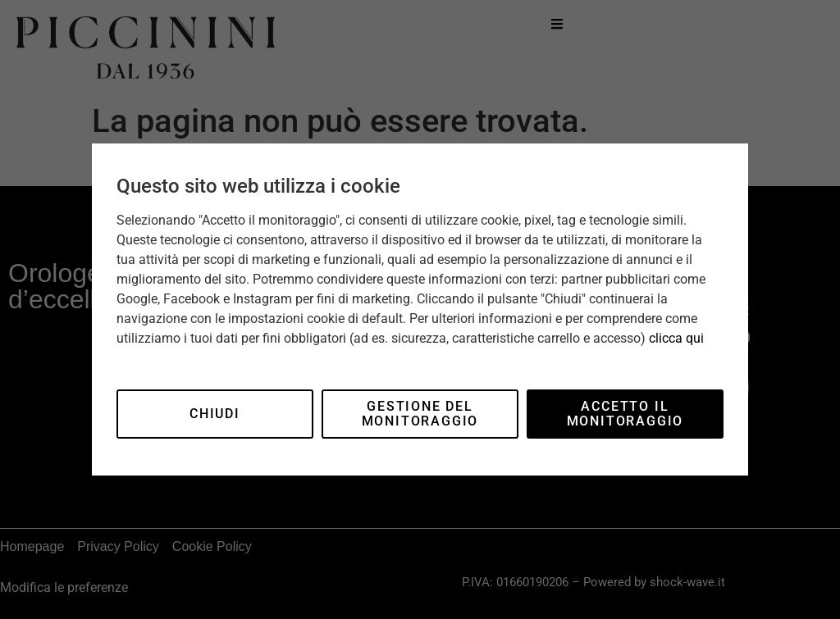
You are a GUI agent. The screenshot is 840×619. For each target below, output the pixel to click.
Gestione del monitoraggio (420, 414)
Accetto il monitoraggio (625, 414)
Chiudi (215, 414)
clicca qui (676, 338)
